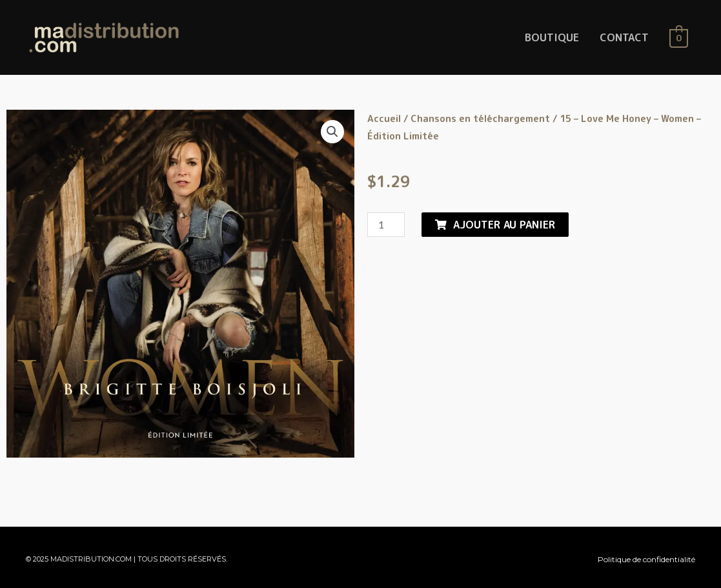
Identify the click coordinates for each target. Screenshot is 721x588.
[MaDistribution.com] (104, 37)
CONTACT (624, 37)
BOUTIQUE (552, 37)
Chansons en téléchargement (480, 118)
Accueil (384, 118)
